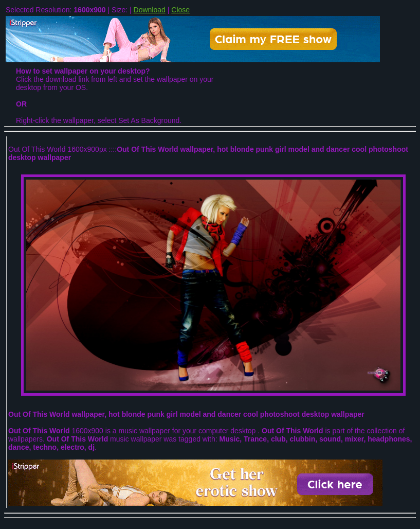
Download (150, 10)
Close (180, 10)
